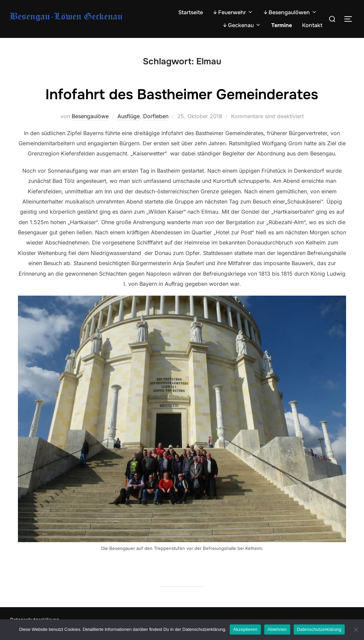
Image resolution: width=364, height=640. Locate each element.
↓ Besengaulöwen (290, 12)
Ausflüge (129, 116)
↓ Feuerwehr (233, 12)
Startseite (191, 12)
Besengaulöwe (90, 116)
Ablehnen (277, 629)
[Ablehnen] (356, 630)
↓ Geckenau (242, 25)
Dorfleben (156, 116)
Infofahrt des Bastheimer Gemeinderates (182, 94)
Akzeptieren (245, 629)
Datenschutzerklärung (319, 629)
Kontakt (312, 25)
